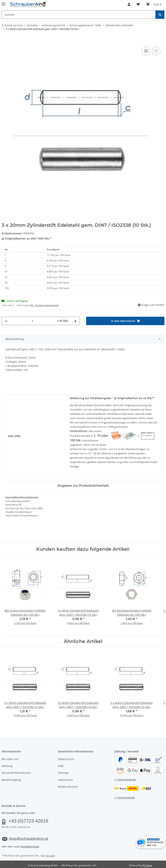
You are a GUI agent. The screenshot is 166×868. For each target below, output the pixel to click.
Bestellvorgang (11, 780)
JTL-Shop (147, 865)
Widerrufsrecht (68, 787)
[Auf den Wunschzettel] (156, 51)
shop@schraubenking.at (28, 839)
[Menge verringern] (6, 321)
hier (76, 466)
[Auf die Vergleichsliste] (146, 51)
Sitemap (63, 773)
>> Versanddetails (125, 797)
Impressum (65, 780)
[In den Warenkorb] (5, 41)
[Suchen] (160, 15)
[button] (129, 4)
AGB (61, 766)
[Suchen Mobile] (79, 15)
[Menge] (32, 321)
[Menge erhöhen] (75, 321)
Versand (50, 856)
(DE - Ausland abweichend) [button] (44, 305)
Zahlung (7, 766)
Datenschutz (66, 759)
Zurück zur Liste (14, 25)
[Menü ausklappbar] (4, 2)
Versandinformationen (16, 773)
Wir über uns (10, 759)
